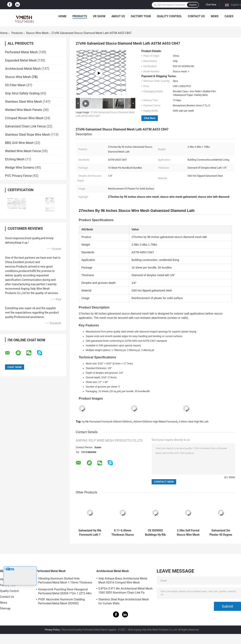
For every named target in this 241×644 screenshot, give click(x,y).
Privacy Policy (52, 630)
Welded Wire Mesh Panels (23, 110)
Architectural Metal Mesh (23, 69)
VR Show (99, 16)
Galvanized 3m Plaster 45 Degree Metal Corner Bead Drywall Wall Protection (221, 533)
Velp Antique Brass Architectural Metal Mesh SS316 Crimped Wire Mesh (123, 580)
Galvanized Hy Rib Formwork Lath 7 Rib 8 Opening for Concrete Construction (90, 533)
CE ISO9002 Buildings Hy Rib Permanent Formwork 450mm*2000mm (155, 533)
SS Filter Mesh (15, 85)
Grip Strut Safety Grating (22, 93)
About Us (118, 16)
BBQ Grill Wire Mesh (19, 143)
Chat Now (211, 5)
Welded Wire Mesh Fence (23, 151)
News (215, 16)
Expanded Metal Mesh (21, 60)
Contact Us (196, 16)
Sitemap (5, 608)
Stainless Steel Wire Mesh (23, 102)
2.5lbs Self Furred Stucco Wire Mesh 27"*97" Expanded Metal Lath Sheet (188, 533)
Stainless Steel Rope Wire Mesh (28, 135)
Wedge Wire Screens (20, 168)
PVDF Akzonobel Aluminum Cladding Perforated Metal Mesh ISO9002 (61, 601)
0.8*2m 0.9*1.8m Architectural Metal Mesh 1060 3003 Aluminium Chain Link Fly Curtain (126, 591)
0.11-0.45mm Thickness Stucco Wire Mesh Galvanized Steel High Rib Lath (123, 533)
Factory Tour (141, 16)
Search (193, 5)
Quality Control (169, 16)
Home (62, 16)
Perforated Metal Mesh (21, 52)
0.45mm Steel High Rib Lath (193, 422)
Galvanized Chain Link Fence (25, 126)
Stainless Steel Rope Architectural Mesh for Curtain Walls (124, 601)
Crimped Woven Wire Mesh (24, 118)
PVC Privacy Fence (18, 176)
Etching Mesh (15, 159)
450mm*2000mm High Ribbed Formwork (155, 422)
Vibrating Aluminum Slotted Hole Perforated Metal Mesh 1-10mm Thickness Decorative (65, 581)
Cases (229, 16)
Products (80, 16)
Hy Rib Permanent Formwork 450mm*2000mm (107, 422)
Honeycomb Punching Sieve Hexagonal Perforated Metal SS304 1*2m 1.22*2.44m (65, 591)
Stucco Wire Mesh (37, 33)
